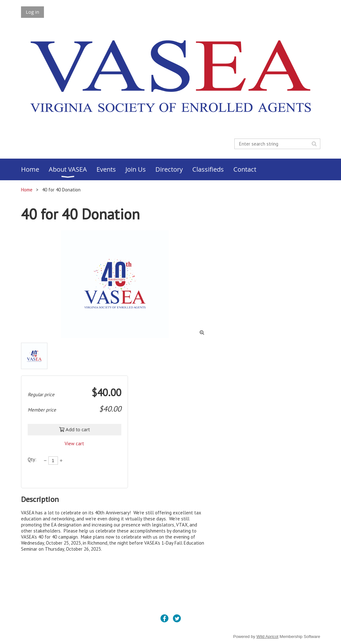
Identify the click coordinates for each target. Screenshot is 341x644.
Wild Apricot (267, 637)
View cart (74, 444)
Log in (32, 12)
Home (27, 190)
